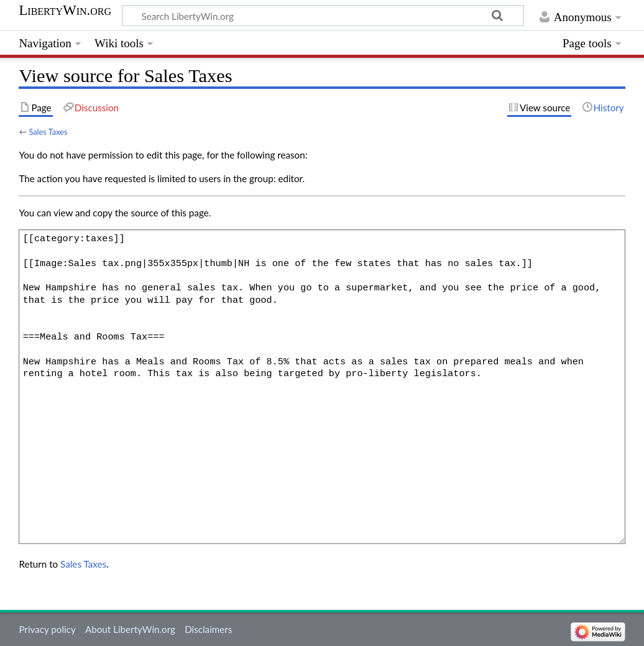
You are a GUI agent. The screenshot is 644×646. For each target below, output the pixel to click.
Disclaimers (208, 629)
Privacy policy (47, 629)
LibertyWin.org (65, 11)
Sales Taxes (48, 132)
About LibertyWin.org (130, 629)
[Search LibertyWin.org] (323, 16)
